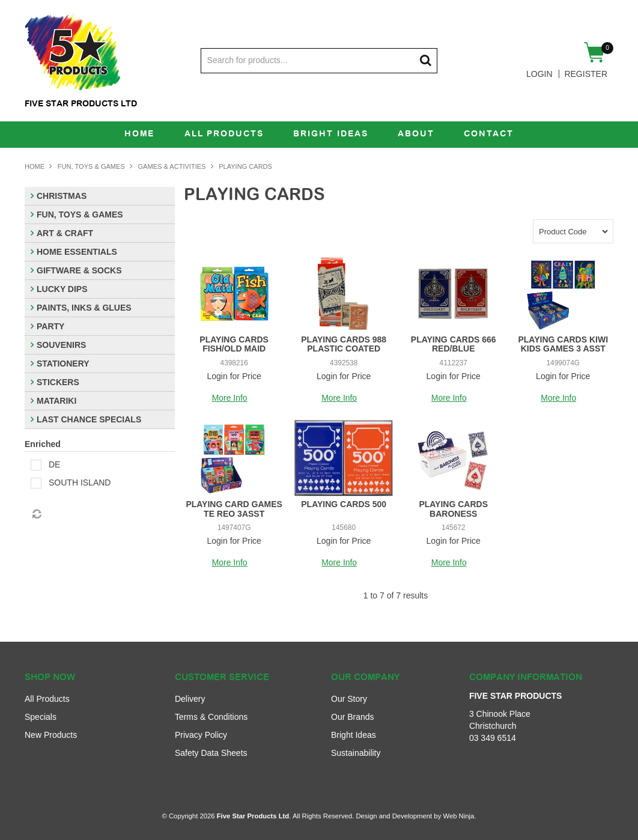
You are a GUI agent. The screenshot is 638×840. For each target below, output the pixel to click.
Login (539, 74)
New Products (51, 735)
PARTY (50, 326)
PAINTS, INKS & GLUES (84, 308)
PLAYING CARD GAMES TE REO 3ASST (234, 509)
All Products (223, 134)
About (417, 134)
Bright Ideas (331, 134)
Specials (41, 717)
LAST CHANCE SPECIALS (89, 419)
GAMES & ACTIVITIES (172, 166)
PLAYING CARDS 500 (344, 504)
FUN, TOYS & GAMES (91, 166)
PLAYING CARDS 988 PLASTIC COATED (344, 344)
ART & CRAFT (65, 233)
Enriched (43, 444)
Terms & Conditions (211, 717)
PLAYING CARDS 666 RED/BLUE (454, 344)
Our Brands (353, 717)
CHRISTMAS (62, 196)
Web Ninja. (459, 816)
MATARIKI (56, 401)
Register (586, 74)
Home (138, 134)
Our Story (349, 699)
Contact (490, 134)
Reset (36, 514)
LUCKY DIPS (62, 289)
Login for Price (234, 376)
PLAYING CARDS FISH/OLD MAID (234, 344)
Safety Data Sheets (211, 753)
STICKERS (58, 382)
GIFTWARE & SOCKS (79, 270)
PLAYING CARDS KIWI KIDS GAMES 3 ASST (563, 344)
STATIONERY (63, 364)
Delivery (190, 699)
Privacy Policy (201, 735)
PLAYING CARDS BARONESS (453, 509)
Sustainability (356, 753)
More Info (230, 398)
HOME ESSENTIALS (77, 252)
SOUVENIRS (61, 345)
